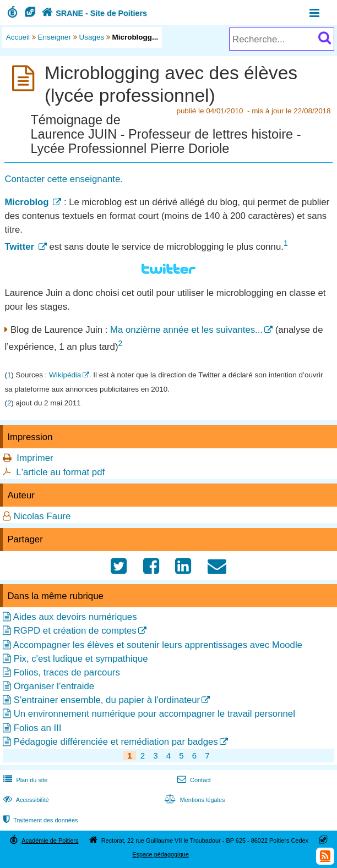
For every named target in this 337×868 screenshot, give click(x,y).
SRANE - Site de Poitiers (93, 13)
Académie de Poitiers (50, 840)
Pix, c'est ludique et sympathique (81, 659)
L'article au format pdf (60, 472)
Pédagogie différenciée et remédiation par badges (116, 742)
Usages (92, 37)
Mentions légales (193, 800)
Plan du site (24, 780)
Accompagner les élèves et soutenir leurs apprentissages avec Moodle (158, 645)
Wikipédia (65, 375)
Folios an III (38, 728)
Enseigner (55, 37)
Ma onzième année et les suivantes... (186, 330)
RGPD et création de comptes (75, 631)
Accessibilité (25, 800)
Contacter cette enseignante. (64, 179)
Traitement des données (39, 820)
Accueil (18, 37)
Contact (193, 780)
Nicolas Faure (42, 516)
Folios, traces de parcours (67, 672)
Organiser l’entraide (54, 686)
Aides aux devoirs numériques (75, 617)
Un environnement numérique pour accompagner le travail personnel (154, 714)
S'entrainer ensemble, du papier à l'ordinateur (107, 700)
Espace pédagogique (161, 854)
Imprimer (35, 458)
